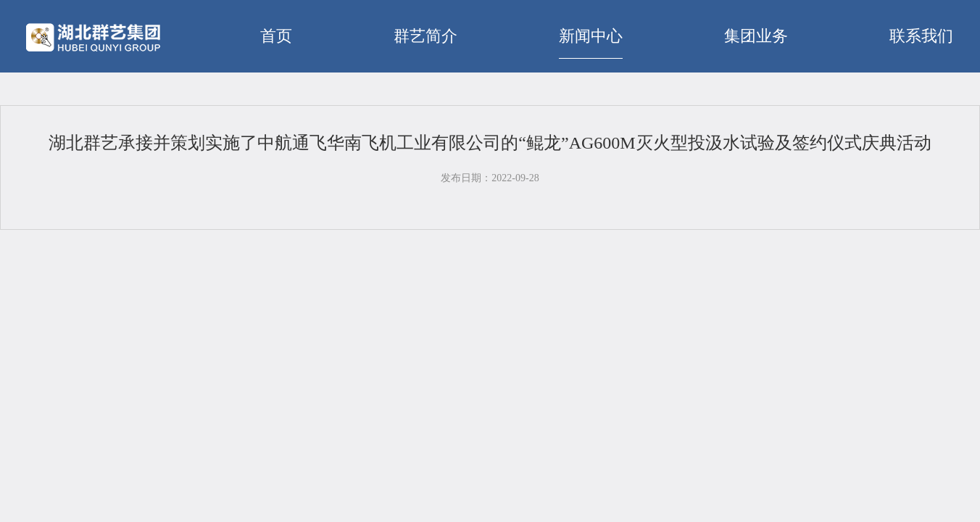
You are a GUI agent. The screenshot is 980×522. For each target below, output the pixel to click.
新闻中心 (591, 36)
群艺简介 (425, 36)
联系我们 (921, 36)
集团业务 (756, 36)
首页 (276, 36)
